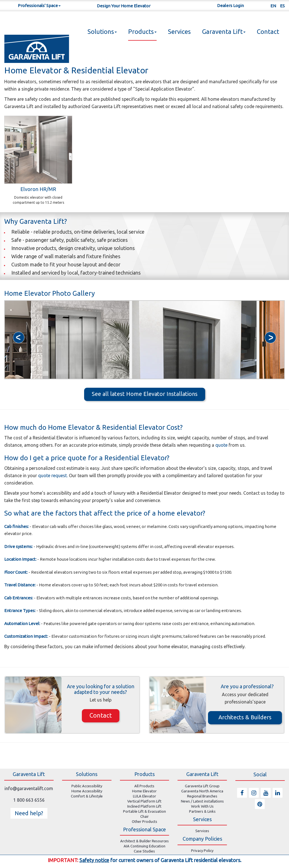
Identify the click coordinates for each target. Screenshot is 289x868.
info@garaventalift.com (29, 788)
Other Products (144, 821)
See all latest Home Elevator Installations (145, 394)
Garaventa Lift (224, 31)
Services (179, 31)
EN (273, 6)
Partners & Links (202, 811)
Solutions (102, 31)
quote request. (53, 475)
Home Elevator (144, 791)
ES (282, 6)
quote (222, 445)
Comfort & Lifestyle (87, 796)
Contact (268, 31)
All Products (144, 786)
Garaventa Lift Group (202, 786)
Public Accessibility (87, 786)
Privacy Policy (202, 851)
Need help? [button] (29, 813)
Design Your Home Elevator (124, 6)
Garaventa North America (202, 791)
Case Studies (144, 851)
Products (142, 31)
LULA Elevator (144, 796)
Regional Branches (202, 796)
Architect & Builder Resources (144, 841)
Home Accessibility (87, 791)
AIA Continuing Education (144, 846)
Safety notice (94, 860)
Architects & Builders (245, 717)
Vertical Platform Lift (144, 801)
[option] (67, 340)
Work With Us (202, 806)
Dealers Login (230, 6)
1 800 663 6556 (29, 800)
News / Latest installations (202, 801)
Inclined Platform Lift (144, 806)
